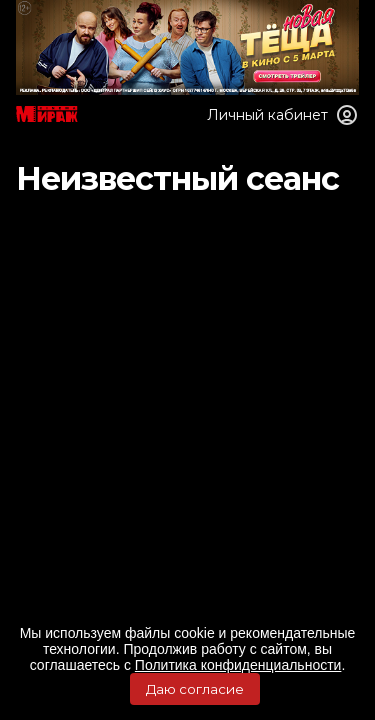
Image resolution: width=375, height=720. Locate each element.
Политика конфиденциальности (238, 665)
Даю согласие (195, 689)
